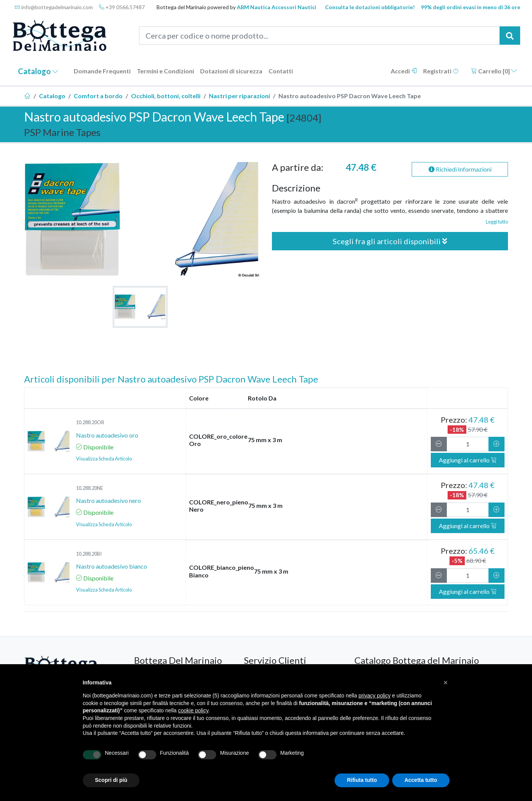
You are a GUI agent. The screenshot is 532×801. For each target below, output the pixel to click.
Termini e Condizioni (165, 71)
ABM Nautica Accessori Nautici (277, 7)
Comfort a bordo (98, 96)
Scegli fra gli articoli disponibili (390, 241)
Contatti (281, 71)
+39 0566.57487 (122, 7)
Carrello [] (494, 71)
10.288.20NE (90, 488)
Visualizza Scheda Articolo (104, 459)
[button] (446, 683)
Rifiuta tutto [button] (362, 780)
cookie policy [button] (193, 710)
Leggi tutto (497, 222)
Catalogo (38, 71)
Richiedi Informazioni (460, 169)
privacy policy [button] (375, 696)
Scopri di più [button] (111, 780)
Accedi (404, 71)
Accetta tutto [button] (421, 780)
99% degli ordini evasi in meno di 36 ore (471, 7)
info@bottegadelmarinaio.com (54, 7)
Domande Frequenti (102, 71)
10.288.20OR (90, 422)
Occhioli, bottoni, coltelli (166, 96)
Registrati (441, 71)
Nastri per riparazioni (239, 96)
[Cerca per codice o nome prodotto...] (319, 36)
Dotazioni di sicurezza (231, 71)
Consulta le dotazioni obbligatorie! (370, 7)
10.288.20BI (89, 554)
